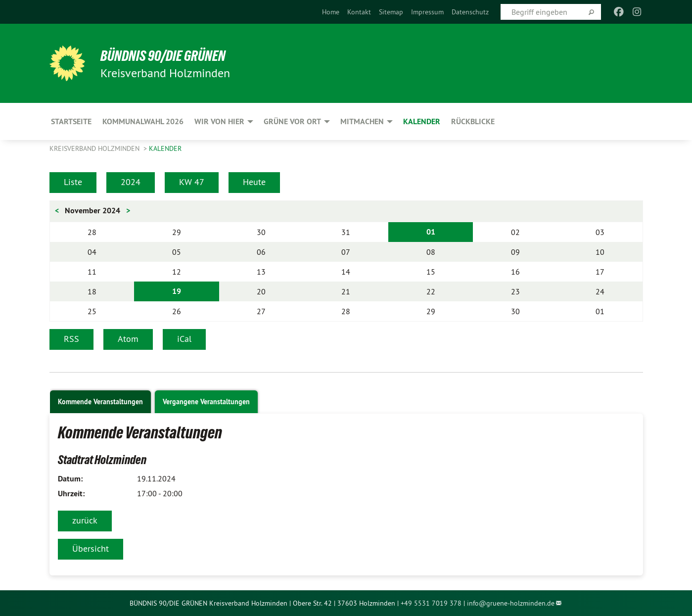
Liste (73, 182)
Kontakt (359, 12)
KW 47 (192, 182)
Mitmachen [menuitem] (362, 121)
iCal (184, 339)
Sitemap (391, 12)
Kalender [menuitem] (422, 121)
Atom (128, 339)
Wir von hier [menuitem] (219, 121)
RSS (71, 339)
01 (431, 232)
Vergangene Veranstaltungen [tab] (206, 402)
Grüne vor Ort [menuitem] (292, 121)
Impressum (427, 12)
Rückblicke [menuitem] (473, 121)
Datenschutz (470, 12)
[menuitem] (331, 12)
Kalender (165, 148)
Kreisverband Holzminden (95, 148)
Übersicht (91, 548)
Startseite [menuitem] (71, 121)
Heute (254, 182)
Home (331, 12)
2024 (131, 182)
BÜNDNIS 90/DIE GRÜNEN (171, 55)
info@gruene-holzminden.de (511, 603)
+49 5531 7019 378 (431, 603)
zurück (85, 520)
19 (177, 291)
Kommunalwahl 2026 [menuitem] (143, 121)
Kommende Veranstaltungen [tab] (100, 402)
